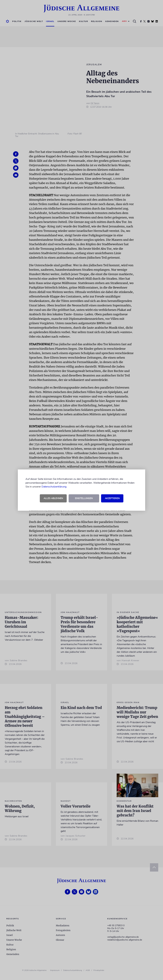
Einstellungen (84, 498)
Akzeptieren (112, 498)
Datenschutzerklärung (54, 487)
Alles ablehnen (53, 498)
